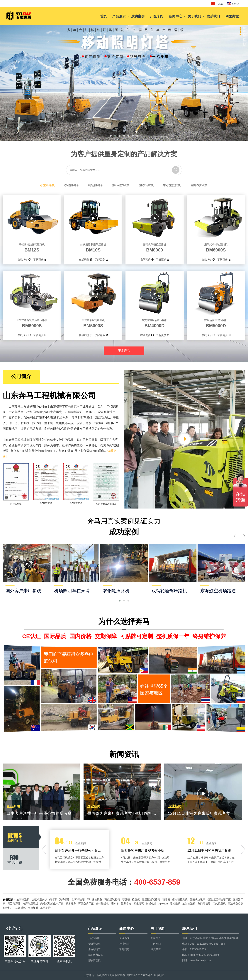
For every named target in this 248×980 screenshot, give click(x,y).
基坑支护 (45, 908)
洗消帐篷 (64, 899)
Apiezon (163, 904)
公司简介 (156, 938)
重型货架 (126, 904)
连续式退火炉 (39, 899)
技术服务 (71, 904)
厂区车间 (157, 16)
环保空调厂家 (86, 904)
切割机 (25, 423)
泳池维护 (175, 904)
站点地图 (159, 975)
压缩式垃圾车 (198, 899)
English (233, 4)
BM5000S (93, 323)
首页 (103, 16)
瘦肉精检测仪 (180, 899)
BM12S (32, 247)
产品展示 (119, 16)
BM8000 (155, 247)
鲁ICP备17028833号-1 (140, 975)
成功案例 (138, 16)
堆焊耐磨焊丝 (30, 904)
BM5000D (216, 323)
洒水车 (115, 904)
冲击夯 (13, 423)
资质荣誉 (156, 949)
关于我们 (194, 16)
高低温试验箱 (112, 899)
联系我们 (213, 16)
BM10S (93, 247)
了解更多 (38, 259)
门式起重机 (219, 904)
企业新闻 (124, 938)
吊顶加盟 (33, 908)
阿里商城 (232, 16)
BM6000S (216, 247)
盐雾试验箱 (78, 899)
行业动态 (124, 944)
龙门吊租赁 (204, 904)
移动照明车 (72, 185)
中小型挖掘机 (172, 185)
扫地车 (53, 899)
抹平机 (37, 423)
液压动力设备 (121, 185)
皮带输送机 (23, 899)
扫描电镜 (151, 904)
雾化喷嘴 (139, 904)
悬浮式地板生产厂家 (52, 904)
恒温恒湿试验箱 (151, 899)
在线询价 (23, 259)
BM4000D (155, 323)
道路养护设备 (199, 185)
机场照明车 (96, 185)
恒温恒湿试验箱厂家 (219, 899)
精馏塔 (166, 899)
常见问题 (124, 949)
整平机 (49, 423)
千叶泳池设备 (94, 899)
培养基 (126, 899)
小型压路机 (47, 185)
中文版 (217, 4)
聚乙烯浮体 (14, 904)
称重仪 (136, 899)
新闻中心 (176, 16)
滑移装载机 (147, 185)
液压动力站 (103, 417)
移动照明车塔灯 (82, 417)
